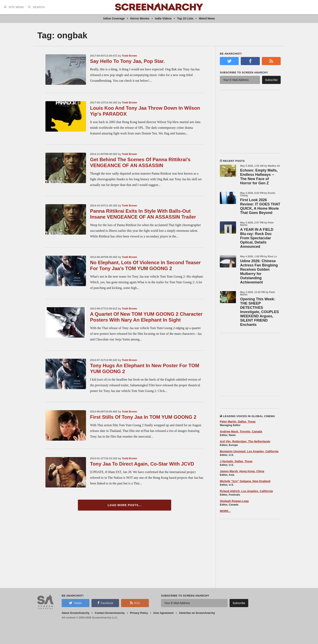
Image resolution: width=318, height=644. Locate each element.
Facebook (105, 603)
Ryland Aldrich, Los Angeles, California (246, 491)
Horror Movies (140, 18)
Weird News (207, 18)
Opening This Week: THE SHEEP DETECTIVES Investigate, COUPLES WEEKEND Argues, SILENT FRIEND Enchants (259, 312)
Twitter (75, 603)
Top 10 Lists (185, 18)
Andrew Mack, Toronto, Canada (241, 431)
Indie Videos (163, 18)
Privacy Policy (139, 613)
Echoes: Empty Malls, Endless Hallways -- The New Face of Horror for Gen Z (259, 177)
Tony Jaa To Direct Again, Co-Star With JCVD (142, 464)
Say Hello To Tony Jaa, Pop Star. (127, 61)
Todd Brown (129, 56)
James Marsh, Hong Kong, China (242, 471)
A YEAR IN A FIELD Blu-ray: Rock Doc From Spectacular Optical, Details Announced (257, 238)
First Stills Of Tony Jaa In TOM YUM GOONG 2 (143, 417)
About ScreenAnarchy (76, 613)
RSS (135, 603)
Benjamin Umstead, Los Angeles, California (249, 451)
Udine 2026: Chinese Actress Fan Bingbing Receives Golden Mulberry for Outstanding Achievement (259, 272)
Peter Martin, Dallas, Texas (238, 422)
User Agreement (163, 613)
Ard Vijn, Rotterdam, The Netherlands (245, 441)
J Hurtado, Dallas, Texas (236, 461)
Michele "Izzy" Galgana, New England (245, 481)
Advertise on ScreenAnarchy (197, 613)
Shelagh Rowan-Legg (234, 501)
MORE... (225, 511)
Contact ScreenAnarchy (110, 613)
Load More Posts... (125, 505)
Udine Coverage (114, 18)
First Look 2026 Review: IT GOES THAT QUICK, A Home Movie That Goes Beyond (260, 206)
